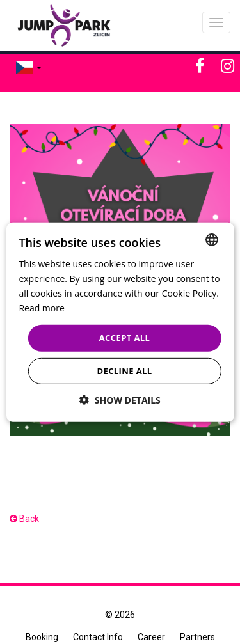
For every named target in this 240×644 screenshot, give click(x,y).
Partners (197, 637)
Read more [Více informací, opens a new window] (41, 308)
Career (151, 637)
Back (24, 519)
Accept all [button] (125, 338)
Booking (42, 637)
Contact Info (98, 637)
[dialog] (120, 322)
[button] (120, 400)
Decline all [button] (124, 371)
